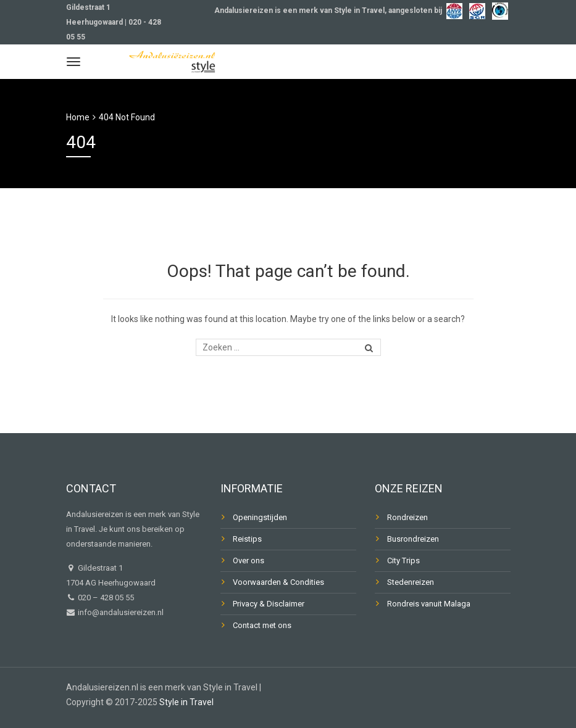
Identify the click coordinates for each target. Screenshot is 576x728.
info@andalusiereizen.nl (120, 612)
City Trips (403, 560)
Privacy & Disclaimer (269, 604)
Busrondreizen (413, 539)
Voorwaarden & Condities (278, 582)
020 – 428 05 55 (106, 598)
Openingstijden (260, 517)
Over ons (248, 560)
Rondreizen (407, 517)
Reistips (247, 539)
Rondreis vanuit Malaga (429, 604)
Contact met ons (262, 625)
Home (78, 117)
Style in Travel (186, 702)
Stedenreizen (411, 582)
